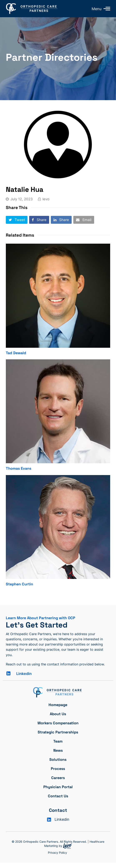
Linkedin (24, 674)
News (58, 750)
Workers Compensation (58, 723)
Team (58, 741)
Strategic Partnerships (58, 732)
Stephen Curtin (19, 584)
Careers (58, 778)
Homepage (58, 705)
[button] (17, 220)
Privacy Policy (57, 853)
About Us (58, 714)
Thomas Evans (19, 468)
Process (58, 769)
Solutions (58, 759)
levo (46, 199)
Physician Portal (58, 787)
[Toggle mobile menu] (106, 9)
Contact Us (58, 796)
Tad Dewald (16, 353)
